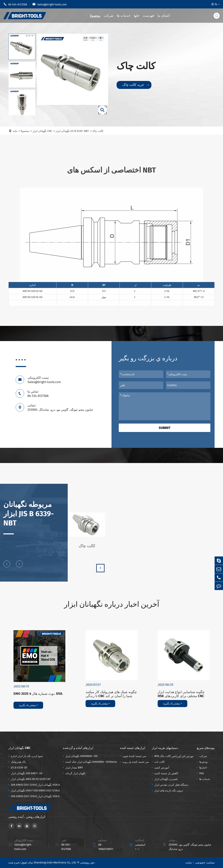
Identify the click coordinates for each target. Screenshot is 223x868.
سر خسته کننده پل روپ (136, 762)
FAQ (202, 773)
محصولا (95, 16)
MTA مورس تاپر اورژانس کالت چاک (174, 756)
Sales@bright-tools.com (50, 4)
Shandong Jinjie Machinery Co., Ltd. (55, 863)
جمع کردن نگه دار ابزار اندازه (27, 756)
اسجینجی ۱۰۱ (140, 847)
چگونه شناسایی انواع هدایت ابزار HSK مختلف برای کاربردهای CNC (181, 694)
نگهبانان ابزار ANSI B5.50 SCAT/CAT (31, 779)
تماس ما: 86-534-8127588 (38, 394)
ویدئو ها (203, 762)
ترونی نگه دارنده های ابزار (169, 790)
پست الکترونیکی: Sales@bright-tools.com (44, 380)
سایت (188, 863)
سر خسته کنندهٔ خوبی (134, 756)
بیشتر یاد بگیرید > (28, 705)
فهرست (148, 16)
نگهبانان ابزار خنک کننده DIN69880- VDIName (91, 762)
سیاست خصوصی (205, 863)
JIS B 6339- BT (19, 768)
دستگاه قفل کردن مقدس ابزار (171, 785)
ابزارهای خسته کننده (133, 748)
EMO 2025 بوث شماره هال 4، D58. (38, 694)
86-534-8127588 (15, 4)
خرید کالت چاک (136, 85)
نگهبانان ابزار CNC (19, 748)
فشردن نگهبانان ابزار (166, 779)
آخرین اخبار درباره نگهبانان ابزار (112, 604)
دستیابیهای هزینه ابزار (165, 748)
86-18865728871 (106, 847)
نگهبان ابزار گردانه (75, 773)
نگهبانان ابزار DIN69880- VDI (82, 756)
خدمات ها (124, 16)
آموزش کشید (162, 768)
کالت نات (160, 762)
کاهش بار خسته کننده (166, 773)
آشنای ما (164, 16)
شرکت (108, 16)
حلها (137, 16)
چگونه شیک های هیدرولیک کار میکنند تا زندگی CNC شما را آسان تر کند (111, 694)
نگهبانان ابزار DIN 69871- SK (27, 773)
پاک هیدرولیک (18, 762)
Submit (165, 428)
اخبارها (203, 768)
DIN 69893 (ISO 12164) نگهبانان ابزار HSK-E (35, 796)
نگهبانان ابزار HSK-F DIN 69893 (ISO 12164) (35, 790)
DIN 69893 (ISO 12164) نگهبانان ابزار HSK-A (35, 785)
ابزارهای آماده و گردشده (78, 748)
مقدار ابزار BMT (74, 768)
